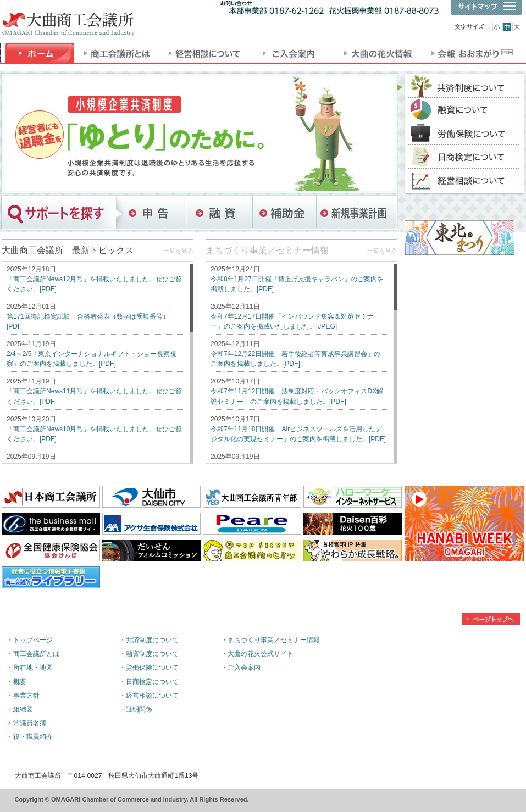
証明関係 (139, 709)
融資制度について (152, 654)
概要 (20, 682)
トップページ (33, 640)
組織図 (23, 709)
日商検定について (152, 682)
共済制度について (152, 640)
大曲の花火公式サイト (261, 654)
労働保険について (152, 668)
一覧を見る (178, 251)
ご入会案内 (244, 668)
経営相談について (152, 696)
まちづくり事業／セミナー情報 (267, 250)
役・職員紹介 (33, 737)
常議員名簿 (30, 723)
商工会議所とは (36, 654)
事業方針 (26, 696)
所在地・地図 (33, 668)
